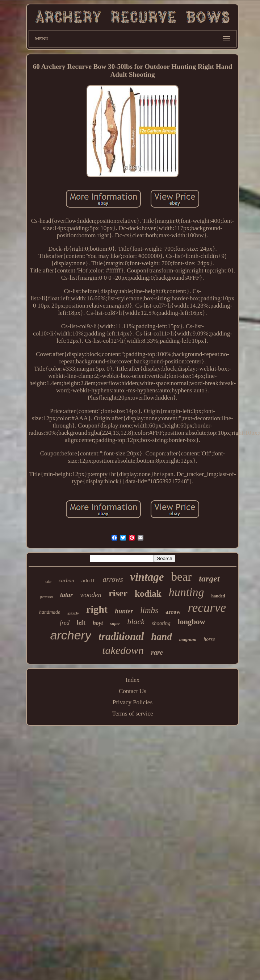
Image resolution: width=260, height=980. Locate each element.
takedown (123, 650)
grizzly (73, 613)
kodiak (148, 594)
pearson (46, 597)
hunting (186, 592)
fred (65, 623)
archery (71, 635)
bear (181, 577)
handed (218, 596)
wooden (91, 595)
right (97, 609)
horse (209, 639)
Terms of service (132, 714)
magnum (188, 639)
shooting (161, 623)
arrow (173, 612)
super (115, 624)
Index (133, 680)
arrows (113, 579)
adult (89, 581)
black (136, 622)
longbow (192, 622)
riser (118, 593)
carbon (66, 580)
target (209, 579)
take (48, 582)
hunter (124, 611)
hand (162, 637)
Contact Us (133, 691)
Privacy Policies (133, 702)
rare (157, 652)
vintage (147, 577)
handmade (50, 612)
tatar (66, 595)
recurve (207, 608)
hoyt (98, 623)
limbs (149, 610)
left (81, 623)
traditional (121, 636)
